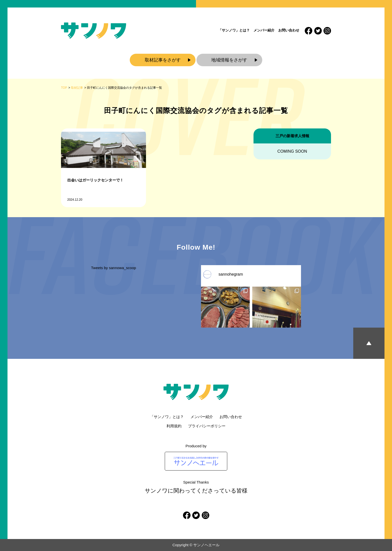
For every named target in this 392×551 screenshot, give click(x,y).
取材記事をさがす (163, 60)
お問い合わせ (289, 30)
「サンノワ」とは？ (234, 30)
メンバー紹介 (264, 30)
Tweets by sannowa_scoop (113, 268)
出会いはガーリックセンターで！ (95, 180)
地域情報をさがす (229, 60)
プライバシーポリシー (207, 426)
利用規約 (174, 426)
